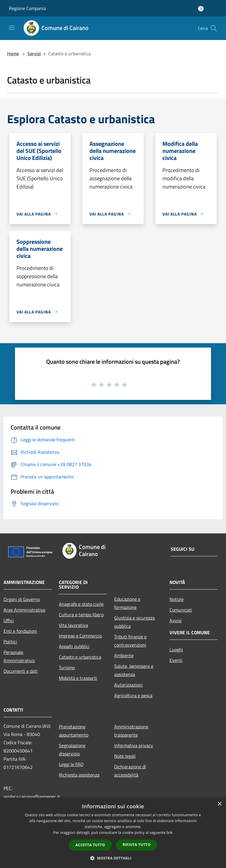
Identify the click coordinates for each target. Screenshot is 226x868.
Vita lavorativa (73, 625)
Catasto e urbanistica (80, 657)
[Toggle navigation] (12, 28)
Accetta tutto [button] (90, 845)
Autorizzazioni (128, 685)
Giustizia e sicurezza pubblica (134, 622)
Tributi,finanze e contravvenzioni (130, 641)
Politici (10, 642)
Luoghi (176, 650)
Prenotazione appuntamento (74, 731)
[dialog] (113, 833)
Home (13, 54)
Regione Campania (27, 8)
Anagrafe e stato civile (81, 604)
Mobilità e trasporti (78, 678)
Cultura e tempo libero (81, 615)
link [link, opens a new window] (170, 833)
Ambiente (124, 655)
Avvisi (176, 620)
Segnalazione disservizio (72, 750)
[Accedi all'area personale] (201, 9)
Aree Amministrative (24, 610)
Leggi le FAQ (71, 764)
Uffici (9, 620)
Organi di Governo (22, 599)
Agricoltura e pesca (133, 695)
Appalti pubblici (74, 646)
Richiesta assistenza (79, 775)
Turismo (67, 667)
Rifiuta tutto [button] (137, 845)
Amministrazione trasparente (131, 731)
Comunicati (181, 610)
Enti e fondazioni (20, 631)
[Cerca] (214, 28)
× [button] (219, 804)
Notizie (177, 599)
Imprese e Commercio (80, 636)
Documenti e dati (21, 671)
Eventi (176, 660)
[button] (113, 858)
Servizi (34, 54)
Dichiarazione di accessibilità (130, 771)
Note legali (125, 756)
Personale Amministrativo (19, 656)
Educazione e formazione (127, 603)
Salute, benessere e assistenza (134, 670)
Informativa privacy (134, 745)
